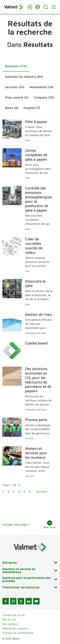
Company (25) (44, 97)
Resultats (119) (16, 66)
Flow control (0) (17, 97)
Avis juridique (10, 624)
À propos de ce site (14, 615)
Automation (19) (41, 87)
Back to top (50, 524)
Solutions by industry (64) (24, 77)
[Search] (46, 7)
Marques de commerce (15, 628)
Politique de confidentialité (18, 633)
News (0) (12, 108)
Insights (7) (32, 108)
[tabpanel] (30, 308)
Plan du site (9, 619)
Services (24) (15, 87)
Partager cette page (16, 525)
